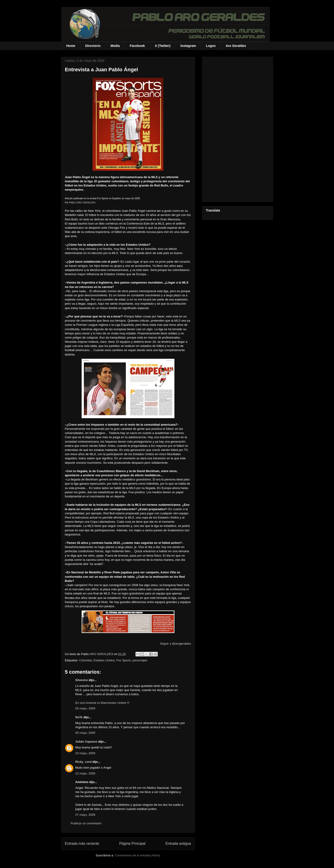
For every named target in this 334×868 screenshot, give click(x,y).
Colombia (85, 660)
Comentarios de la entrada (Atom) (138, 855)
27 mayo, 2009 (85, 815)
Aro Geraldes (236, 46)
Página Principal (132, 844)
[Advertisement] (238, 128)
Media (115, 46)
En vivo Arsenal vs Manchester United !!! (102, 703)
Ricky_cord (83, 762)
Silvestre (82, 680)
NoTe (79, 717)
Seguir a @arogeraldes (176, 644)
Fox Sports (124, 660)
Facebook (137, 46)
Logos (211, 46)
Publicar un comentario (86, 823)
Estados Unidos (104, 660)
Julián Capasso (86, 742)
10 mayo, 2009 (85, 753)
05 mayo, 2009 (85, 708)
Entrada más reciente (82, 844)
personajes (140, 660)
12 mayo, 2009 (85, 773)
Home (71, 46)
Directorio (93, 46)
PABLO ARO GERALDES (82, 203)
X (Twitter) (163, 46)
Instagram (188, 46)
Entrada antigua (178, 844)
